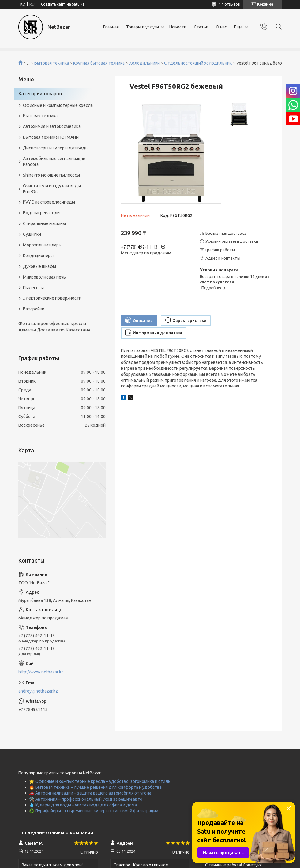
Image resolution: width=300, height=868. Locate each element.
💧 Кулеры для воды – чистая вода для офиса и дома (83, 805)
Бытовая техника (52, 63)
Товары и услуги (142, 27)
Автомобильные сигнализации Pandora (54, 161)
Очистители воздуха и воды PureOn (52, 189)
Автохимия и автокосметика (52, 126)
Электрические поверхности (52, 298)
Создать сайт (53, 4)
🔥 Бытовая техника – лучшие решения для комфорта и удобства (95, 787)
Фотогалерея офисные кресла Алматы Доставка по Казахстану (54, 326)
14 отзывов (229, 4)
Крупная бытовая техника (99, 63)
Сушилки (32, 234)
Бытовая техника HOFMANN (51, 137)
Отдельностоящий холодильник (198, 63)
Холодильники (144, 63)
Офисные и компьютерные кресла (58, 105)
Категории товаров (40, 94)
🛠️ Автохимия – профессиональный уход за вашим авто (86, 799)
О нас (221, 27)
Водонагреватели (41, 213)
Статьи (201, 27)
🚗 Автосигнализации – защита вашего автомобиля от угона (90, 793)
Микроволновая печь (44, 277)
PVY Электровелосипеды (49, 202)
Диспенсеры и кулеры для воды (56, 148)
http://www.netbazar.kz (41, 672)
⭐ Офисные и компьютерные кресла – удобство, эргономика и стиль (100, 781)
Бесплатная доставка (226, 233)
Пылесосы (33, 288)
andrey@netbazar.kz (38, 691)
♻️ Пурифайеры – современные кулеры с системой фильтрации (94, 811)
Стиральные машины (44, 223)
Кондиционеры (38, 256)
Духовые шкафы (39, 266)
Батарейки (34, 309)
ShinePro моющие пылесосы (51, 175)
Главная (111, 27)
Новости (178, 27)
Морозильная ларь (42, 245)
